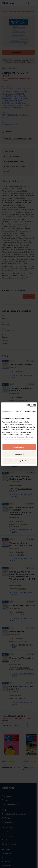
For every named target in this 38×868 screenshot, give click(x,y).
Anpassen (19, 454)
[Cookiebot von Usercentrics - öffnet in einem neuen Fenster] (27, 405)
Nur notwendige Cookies (19, 461)
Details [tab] (19, 411)
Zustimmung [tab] (7, 411)
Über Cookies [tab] (30, 411)
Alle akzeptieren (19, 447)
